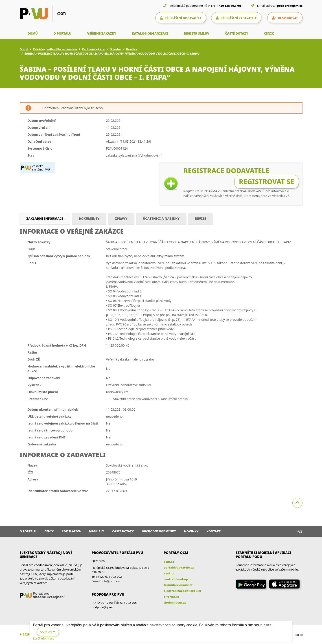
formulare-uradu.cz (178, 585)
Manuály (96, 531)
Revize (200, 218)
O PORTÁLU (62, 33)
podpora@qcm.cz (290, 6)
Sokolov (116, 49)
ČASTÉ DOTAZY (237, 33)
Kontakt (214, 531)
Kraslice (132, 49)
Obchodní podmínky (159, 531)
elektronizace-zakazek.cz (183, 591)
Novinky (191, 531)
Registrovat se (267, 182)
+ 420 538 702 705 (229, 6)
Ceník (49, 531)
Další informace (44, 638)
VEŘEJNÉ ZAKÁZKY (102, 33)
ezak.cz (169, 573)
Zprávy (121, 218)
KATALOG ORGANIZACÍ (150, 33)
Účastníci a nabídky (161, 218)
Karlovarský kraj (94, 49)
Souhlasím (48, 632)
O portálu (28, 531)
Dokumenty (89, 218)
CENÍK (269, 33)
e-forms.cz (172, 597)
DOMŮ (33, 33)
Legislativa (71, 531)
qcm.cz (169, 562)
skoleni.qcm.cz (175, 602)
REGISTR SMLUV (197, 33)
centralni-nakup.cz (178, 579)
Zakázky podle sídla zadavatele (55, 49)
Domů (24, 49)
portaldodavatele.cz (179, 567)
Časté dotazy (123, 531)
